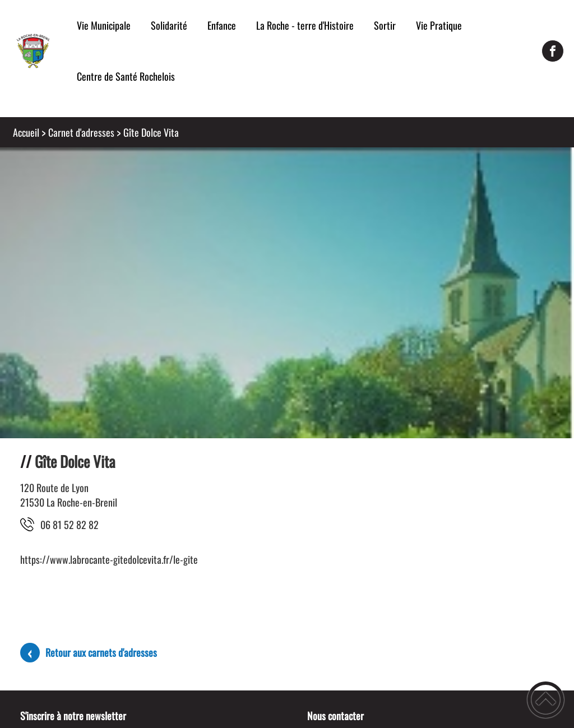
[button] (546, 700)
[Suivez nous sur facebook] (553, 51)
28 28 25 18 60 (70, 525)
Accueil (26, 132)
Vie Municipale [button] (104, 25)
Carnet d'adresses (81, 132)
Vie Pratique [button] (439, 25)
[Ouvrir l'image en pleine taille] (287, 434)
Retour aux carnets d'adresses (101, 652)
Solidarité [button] (169, 25)
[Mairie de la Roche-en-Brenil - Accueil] (33, 51)
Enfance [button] (222, 25)
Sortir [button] (385, 25)
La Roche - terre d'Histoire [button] (305, 25)
